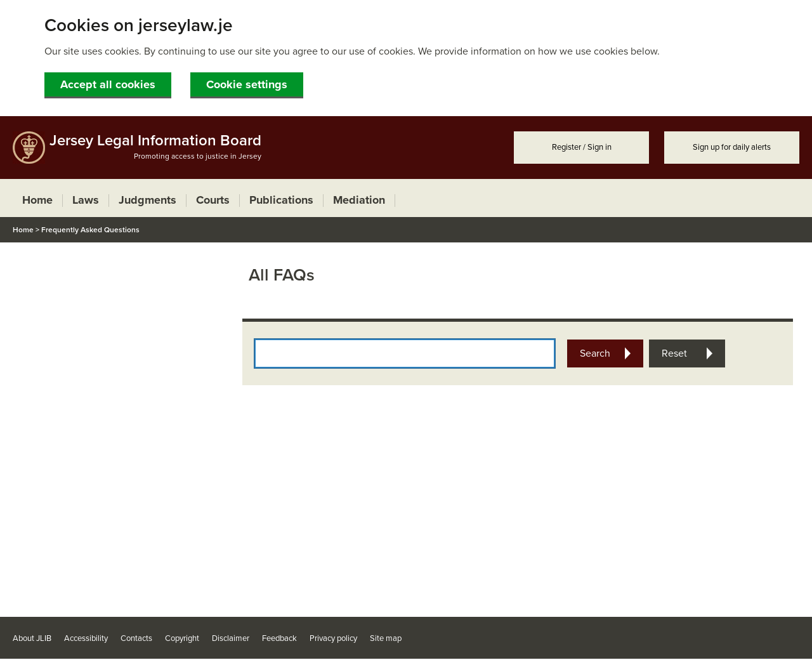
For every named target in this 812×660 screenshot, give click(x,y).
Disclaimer (231, 638)
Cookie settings (247, 84)
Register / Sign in (582, 147)
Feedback (279, 638)
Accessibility (86, 638)
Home (23, 230)
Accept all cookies (108, 84)
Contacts (136, 638)
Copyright (182, 638)
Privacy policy (333, 638)
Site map (386, 638)
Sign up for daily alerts (732, 147)
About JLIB (32, 638)
